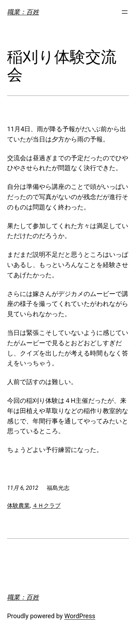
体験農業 (18, 506)
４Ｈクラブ (46, 506)
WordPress (80, 616)
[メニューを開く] (125, 12)
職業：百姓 (23, 12)
